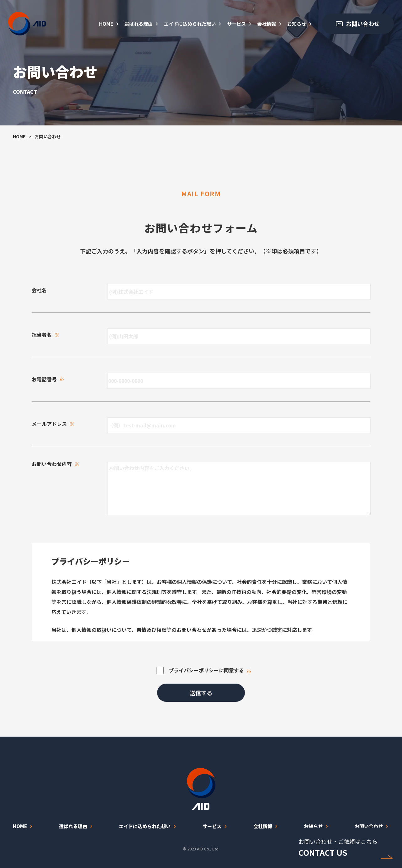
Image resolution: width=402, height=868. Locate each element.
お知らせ (297, 24)
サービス (236, 24)
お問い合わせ (369, 826)
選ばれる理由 (139, 24)
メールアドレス (53, 424)
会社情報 (267, 24)
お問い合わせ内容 (56, 464)
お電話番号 (48, 379)
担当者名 (45, 335)
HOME (106, 24)
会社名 (39, 290)
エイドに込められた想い (190, 24)
